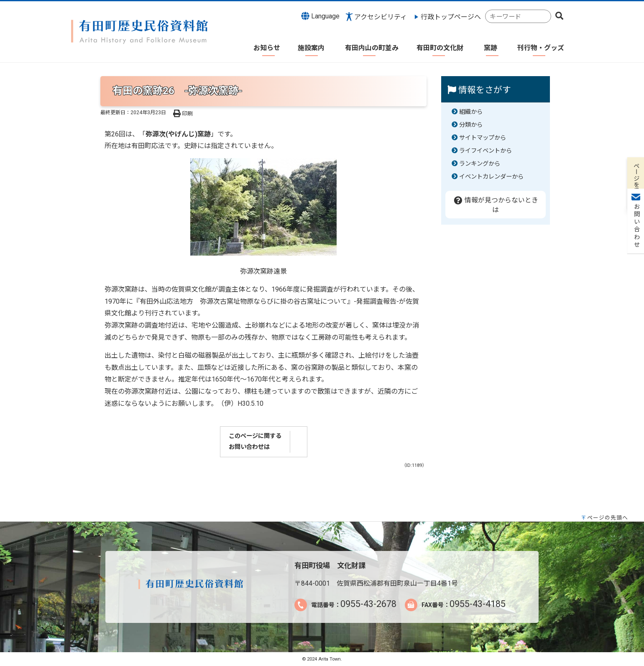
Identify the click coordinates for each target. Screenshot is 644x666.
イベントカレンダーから (491, 177)
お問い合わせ (636, 126)
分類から (471, 125)
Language (320, 16)
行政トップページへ (451, 17)
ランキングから (480, 164)
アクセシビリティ (381, 17)
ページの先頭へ (608, 518)
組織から (471, 112)
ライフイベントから (486, 151)
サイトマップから (483, 138)
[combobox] (518, 17)
